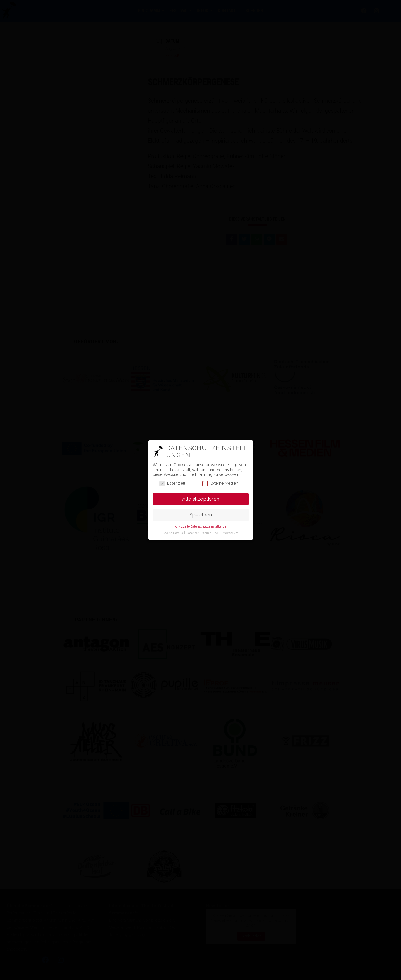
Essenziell (172, 483)
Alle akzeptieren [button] (201, 499)
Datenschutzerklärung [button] (203, 533)
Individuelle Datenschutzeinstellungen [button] (200, 526)
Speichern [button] (201, 515)
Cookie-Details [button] (173, 533)
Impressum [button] (230, 533)
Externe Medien (220, 483)
